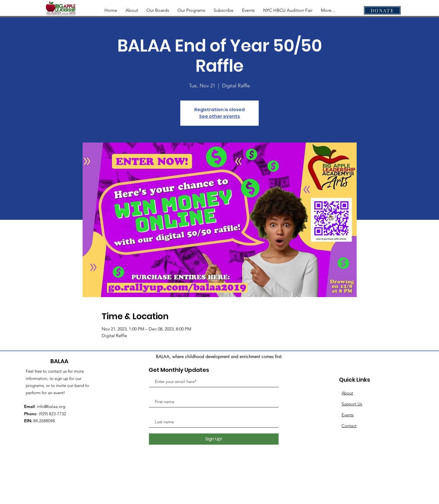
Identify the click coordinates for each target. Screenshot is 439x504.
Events (348, 415)
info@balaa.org (51, 406)
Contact (349, 426)
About (347, 393)
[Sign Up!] (214, 439)
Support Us (352, 404)
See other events (219, 116)
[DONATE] (382, 10)
